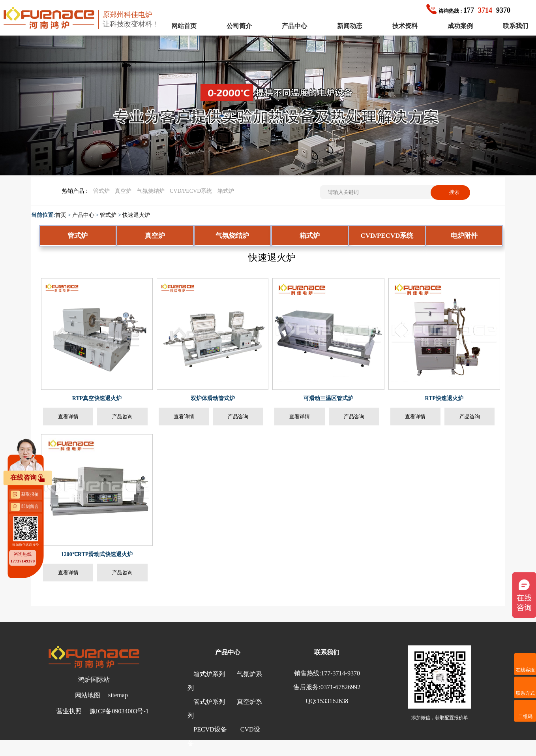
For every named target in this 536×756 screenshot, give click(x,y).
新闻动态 (350, 26)
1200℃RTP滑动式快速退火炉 (97, 554)
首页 (61, 215)
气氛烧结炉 (151, 191)
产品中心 (294, 26)
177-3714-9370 (340, 673)
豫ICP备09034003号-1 (119, 711)
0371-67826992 (340, 687)
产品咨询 (122, 417)
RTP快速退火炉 (444, 398)
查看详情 (68, 417)
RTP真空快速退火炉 (97, 398)
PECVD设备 (210, 729)
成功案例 (460, 26)
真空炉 (123, 191)
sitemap (118, 695)
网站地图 (88, 695)
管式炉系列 (209, 702)
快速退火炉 (136, 215)
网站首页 (184, 26)
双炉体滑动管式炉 (213, 398)
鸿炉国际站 (94, 680)
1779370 (468, 10)
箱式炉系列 (209, 674)
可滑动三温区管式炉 (328, 398)
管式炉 (101, 191)
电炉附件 (464, 236)
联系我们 (515, 26)
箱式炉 (226, 191)
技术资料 (405, 26)
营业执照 (69, 711)
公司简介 (239, 26)
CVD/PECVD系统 (191, 191)
